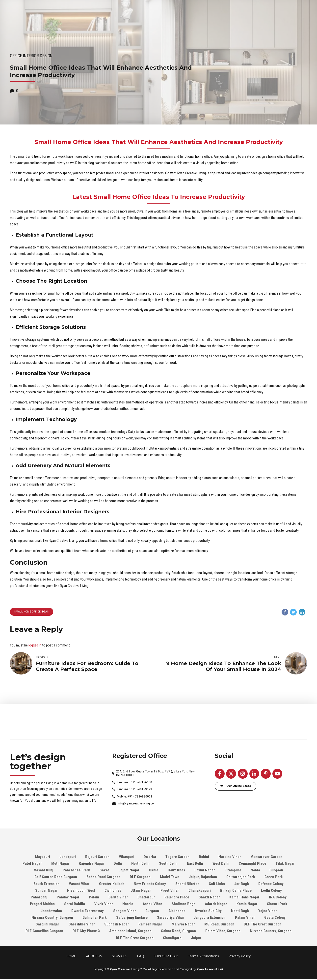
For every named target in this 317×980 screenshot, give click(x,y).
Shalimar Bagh (184, 905)
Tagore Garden (177, 857)
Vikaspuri (127, 857)
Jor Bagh (242, 884)
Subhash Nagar (117, 925)
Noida (255, 871)
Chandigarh (172, 938)
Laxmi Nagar (205, 871)
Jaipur (196, 938)
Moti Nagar (60, 864)
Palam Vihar (245, 918)
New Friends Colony (150, 884)
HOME (71, 957)
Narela (128, 905)
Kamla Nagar (247, 905)
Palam (94, 898)
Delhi (118, 864)
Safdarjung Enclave (132, 918)
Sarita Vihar (118, 898)
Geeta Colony (275, 918)
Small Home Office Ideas (31, 612)
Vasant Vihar (79, 884)
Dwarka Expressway (88, 911)
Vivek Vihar (104, 905)
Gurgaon (276, 871)
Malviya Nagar (183, 925)
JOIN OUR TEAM (166, 957)
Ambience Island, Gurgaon (130, 932)
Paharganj (39, 898)
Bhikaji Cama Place (236, 891)
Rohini (204, 857)
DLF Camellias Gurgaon (44, 932)
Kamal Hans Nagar (244, 898)
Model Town (170, 878)
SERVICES (120, 957)
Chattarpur (146, 898)
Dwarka (150, 857)
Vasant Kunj (44, 871)
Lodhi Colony (271, 891)
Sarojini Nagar (47, 925)
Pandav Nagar (68, 898)
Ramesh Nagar (150, 925)
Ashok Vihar (152, 905)
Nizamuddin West (81, 891)
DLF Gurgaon (140, 878)
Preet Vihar (170, 891)
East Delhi (195, 864)
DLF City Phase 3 (86, 932)
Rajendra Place (177, 898)
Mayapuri (42, 857)
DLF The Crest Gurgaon (263, 925)
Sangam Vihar (125, 911)
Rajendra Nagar (92, 864)
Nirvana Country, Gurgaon (52, 918)
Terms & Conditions (203, 957)
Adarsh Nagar (216, 905)
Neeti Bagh (240, 911)
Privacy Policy (240, 957)
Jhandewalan (51, 911)
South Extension (46, 884)
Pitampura (233, 871)
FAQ (141, 957)
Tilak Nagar (285, 864)
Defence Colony (271, 884)
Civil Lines (113, 891)
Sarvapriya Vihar (171, 918)
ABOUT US (94, 957)
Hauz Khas (176, 871)
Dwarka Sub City (208, 911)
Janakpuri (68, 857)
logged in (35, 645)
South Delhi (168, 864)
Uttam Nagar (141, 891)
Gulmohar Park (95, 918)
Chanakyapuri (200, 891)
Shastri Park (277, 905)
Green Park (274, 878)
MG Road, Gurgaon (219, 925)
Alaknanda (177, 911)
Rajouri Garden (97, 857)
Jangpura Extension (210, 918)
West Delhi (221, 864)
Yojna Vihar (268, 911)
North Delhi (140, 864)
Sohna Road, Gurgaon (178, 932)
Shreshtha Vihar (82, 925)
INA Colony (278, 898)
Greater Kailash (112, 884)
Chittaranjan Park (241, 878)
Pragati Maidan (42, 905)
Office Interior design (31, 56)
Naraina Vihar (230, 857)
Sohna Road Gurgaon (103, 878)
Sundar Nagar (46, 891)
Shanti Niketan (187, 884)
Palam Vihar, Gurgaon (223, 932)
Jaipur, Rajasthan (203, 878)
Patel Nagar (32, 864)
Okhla (154, 871)
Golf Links (217, 884)
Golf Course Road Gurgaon (56, 878)
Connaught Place (252, 864)
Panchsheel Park (76, 871)
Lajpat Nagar (129, 871)
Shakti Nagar (209, 898)
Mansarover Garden (266, 857)
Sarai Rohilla (75, 905)
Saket (104, 871)
